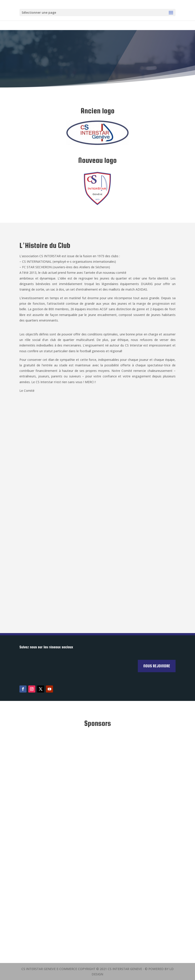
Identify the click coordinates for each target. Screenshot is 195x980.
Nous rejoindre (157, 666)
